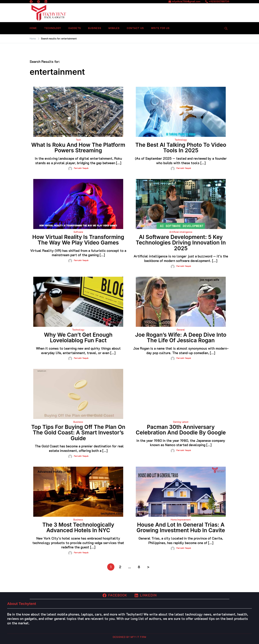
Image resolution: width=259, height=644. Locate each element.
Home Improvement (181, 520)
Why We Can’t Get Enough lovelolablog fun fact (78, 338)
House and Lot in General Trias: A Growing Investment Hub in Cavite (181, 528)
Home (33, 28)
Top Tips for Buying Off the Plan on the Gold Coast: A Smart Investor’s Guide (78, 433)
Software (78, 232)
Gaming (177, 422)
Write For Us (160, 28)
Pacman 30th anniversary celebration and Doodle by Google (181, 430)
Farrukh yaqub (81, 168)
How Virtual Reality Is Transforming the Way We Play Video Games (78, 240)
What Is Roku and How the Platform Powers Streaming (78, 148)
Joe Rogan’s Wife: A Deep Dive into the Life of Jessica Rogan (181, 338)
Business (95, 28)
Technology (53, 28)
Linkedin (146, 595)
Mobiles (114, 28)
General (181, 330)
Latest (185, 422)
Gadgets (75, 28)
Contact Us (135, 28)
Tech (78, 140)
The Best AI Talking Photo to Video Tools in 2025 (181, 148)
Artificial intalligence (181, 232)
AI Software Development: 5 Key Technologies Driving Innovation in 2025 (181, 243)
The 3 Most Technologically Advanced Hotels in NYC (78, 528)
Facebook (115, 595)
